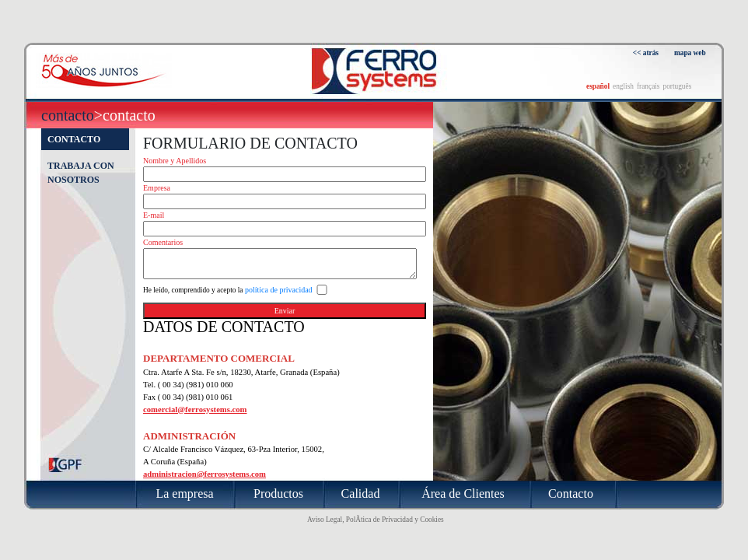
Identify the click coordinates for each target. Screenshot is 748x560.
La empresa (184, 493)
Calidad (361, 493)
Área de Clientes (463, 493)
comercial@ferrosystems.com (195, 409)
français (648, 86)
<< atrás (646, 53)
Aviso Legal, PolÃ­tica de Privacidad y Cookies (376, 520)
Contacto (68, 115)
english (623, 86)
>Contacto (125, 115)
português (677, 86)
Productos (278, 493)
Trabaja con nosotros (81, 173)
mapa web (690, 53)
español (598, 86)
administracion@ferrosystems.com (204, 474)
